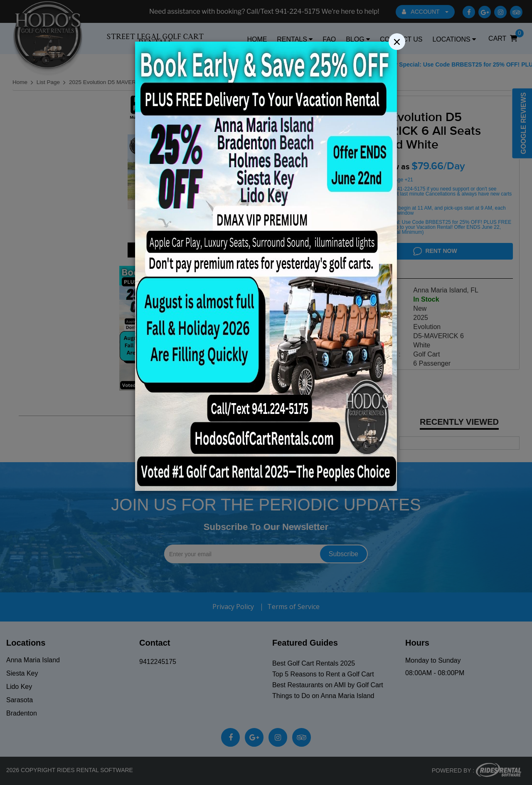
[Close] (397, 24)
